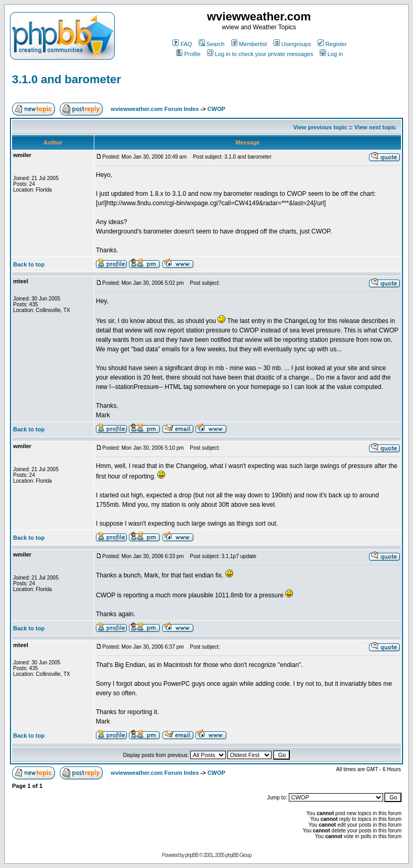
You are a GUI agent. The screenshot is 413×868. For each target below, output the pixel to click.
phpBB (192, 855)
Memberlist (249, 44)
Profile (188, 54)
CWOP (216, 109)
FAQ (182, 44)
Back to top (29, 264)
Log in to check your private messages (260, 54)
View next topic (375, 127)
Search (212, 44)
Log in (332, 54)
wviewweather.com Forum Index (155, 109)
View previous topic (320, 127)
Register (332, 44)
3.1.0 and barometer (67, 79)
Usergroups (292, 44)
